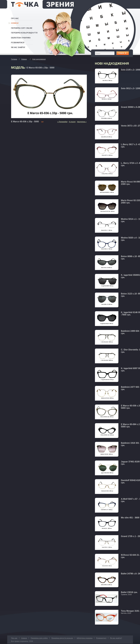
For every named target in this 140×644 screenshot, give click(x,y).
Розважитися (18, 43)
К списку (72, 122)
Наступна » (82, 122)
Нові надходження (39, 59)
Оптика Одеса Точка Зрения (42, 4)
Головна (14, 59)
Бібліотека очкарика (23, 38)
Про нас (18, 18)
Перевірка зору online (23, 28)
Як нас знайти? (18, 47)
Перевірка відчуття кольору (25, 33)
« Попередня (62, 122)
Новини (15, 23)
